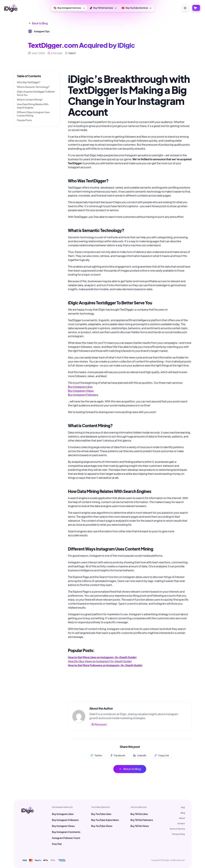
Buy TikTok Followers (142, 820)
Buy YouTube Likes (101, 814)
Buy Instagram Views (81, 391)
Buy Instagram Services (69, 8)
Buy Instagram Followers (83, 395)
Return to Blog (130, 769)
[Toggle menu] (185, 8)
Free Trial (57, 844)
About (182, 818)
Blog (183, 813)
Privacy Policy (179, 834)
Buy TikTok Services (104, 8)
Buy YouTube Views (102, 826)
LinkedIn (140, 755)
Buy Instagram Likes (80, 387)
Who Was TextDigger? (29, 82)
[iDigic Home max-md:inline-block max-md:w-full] (27, 826)
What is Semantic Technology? (33, 87)
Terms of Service (177, 829)
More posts (99, 724)
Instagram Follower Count (66, 838)
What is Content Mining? (30, 100)
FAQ (183, 808)
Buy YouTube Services (137, 8)
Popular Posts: (25, 120)
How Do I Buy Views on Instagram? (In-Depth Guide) (100, 661)
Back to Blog (38, 23)
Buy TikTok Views (140, 826)
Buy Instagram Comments (66, 832)
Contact (181, 823)
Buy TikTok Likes (139, 814)
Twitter (96, 755)
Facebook (118, 755)
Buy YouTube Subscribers (105, 820)
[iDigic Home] (11, 8)
